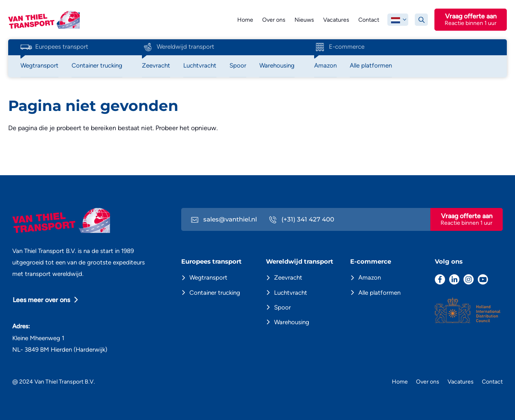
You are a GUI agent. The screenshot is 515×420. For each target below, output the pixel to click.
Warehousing (292, 322)
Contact (369, 20)
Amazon (370, 278)
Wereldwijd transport (178, 47)
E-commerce (339, 47)
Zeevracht (288, 278)
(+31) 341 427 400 (302, 219)
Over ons (274, 20)
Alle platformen (379, 293)
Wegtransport (208, 278)
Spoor (282, 307)
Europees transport (54, 47)
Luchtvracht (291, 293)
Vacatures (336, 20)
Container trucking (215, 293)
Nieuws (304, 20)
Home (245, 20)
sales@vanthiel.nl (224, 219)
